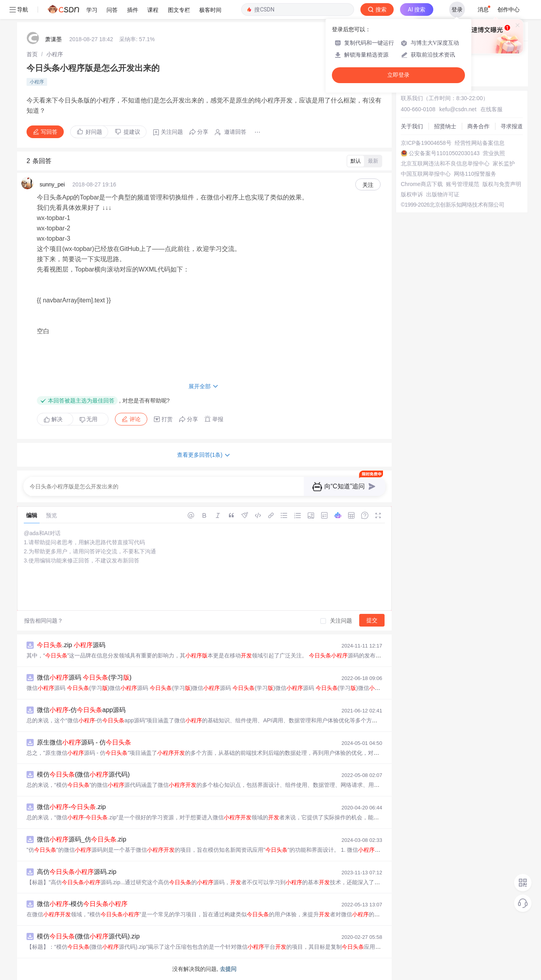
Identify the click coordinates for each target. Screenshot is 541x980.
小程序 (55, 54)
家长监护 (504, 163)
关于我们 (412, 126)
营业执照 (494, 153)
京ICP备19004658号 (426, 143)
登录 (457, 9)
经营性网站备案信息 (480, 143)
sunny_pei (52, 184)
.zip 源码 (71, 645)
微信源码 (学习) (84, 677)
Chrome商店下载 (422, 184)
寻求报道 (512, 126)
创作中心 (509, 9)
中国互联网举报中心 (426, 174)
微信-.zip (71, 807)
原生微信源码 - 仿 (84, 742)
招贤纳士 (445, 126)
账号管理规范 (463, 184)
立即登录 (398, 75)
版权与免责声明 (502, 184)
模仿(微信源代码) (83, 774)
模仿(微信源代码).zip (88, 936)
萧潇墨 (53, 39)
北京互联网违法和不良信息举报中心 (445, 163)
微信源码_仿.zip (82, 839)
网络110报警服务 (475, 174)
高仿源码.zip (77, 872)
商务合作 (478, 126)
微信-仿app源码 (81, 710)
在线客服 (491, 109)
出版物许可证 (443, 194)
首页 (32, 54)
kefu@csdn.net (458, 109)
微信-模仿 (82, 904)
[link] (32, 54)
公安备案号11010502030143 (444, 153)
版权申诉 (412, 194)
